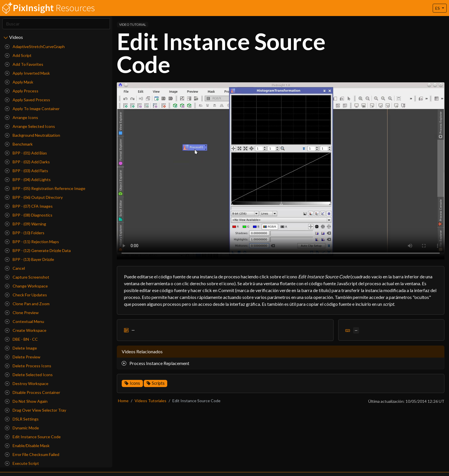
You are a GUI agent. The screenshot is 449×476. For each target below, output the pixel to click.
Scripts (158, 383)
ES (438, 8)
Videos (16, 37)
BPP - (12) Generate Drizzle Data (38, 250)
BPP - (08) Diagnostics (29, 215)
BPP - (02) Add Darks (27, 162)
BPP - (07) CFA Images (29, 206)
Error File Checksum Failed (32, 454)
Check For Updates (26, 295)
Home (123, 401)
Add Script (18, 55)
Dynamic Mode (22, 428)
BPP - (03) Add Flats (26, 171)
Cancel (15, 268)
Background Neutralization (33, 135)
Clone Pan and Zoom (27, 304)
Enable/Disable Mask (27, 446)
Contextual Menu (24, 321)
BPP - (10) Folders (25, 233)
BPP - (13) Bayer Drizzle (29, 259)
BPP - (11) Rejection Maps (32, 242)
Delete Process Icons (28, 366)
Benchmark (19, 144)
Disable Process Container (33, 392)
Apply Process (22, 91)
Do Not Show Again (26, 401)
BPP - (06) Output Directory (34, 197)
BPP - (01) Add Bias (26, 153)
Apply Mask (19, 82)
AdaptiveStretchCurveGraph (35, 46)
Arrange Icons (21, 117)
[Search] (56, 24)
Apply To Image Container (32, 109)
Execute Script (22, 463)
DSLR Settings (22, 419)
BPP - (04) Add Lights (28, 180)
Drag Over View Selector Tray (36, 410)
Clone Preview (22, 313)
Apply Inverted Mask (27, 73)
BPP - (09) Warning (25, 224)
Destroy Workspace (27, 383)
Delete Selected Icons (29, 375)
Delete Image (21, 348)
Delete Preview (23, 357)
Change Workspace (26, 286)
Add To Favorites (24, 64)
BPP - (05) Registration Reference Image (45, 188)
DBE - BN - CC (21, 339)
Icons (135, 383)
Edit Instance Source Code (33, 437)
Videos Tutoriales (150, 401)
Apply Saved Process (27, 100)
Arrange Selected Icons (30, 126)
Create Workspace (26, 330)
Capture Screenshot (27, 277)
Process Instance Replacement (155, 363)
